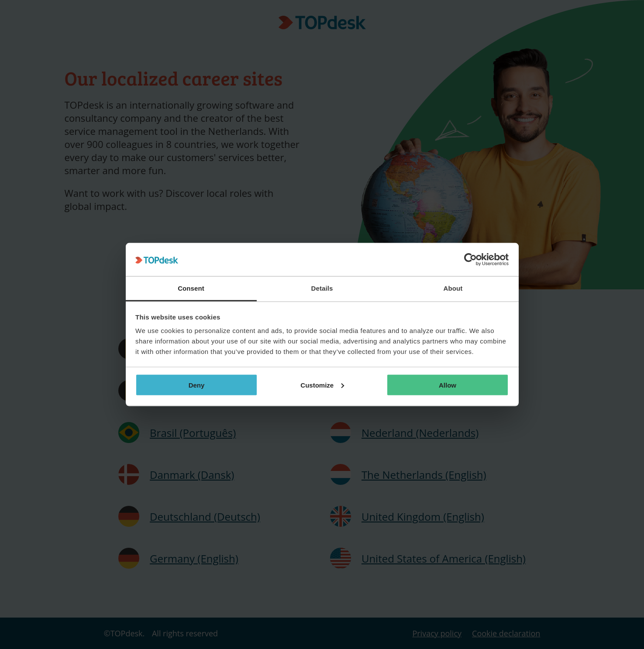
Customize (322, 385)
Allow (448, 385)
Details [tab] (322, 288)
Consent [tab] (191, 288)
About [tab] (453, 288)
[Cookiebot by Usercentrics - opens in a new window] (470, 260)
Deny (197, 385)
